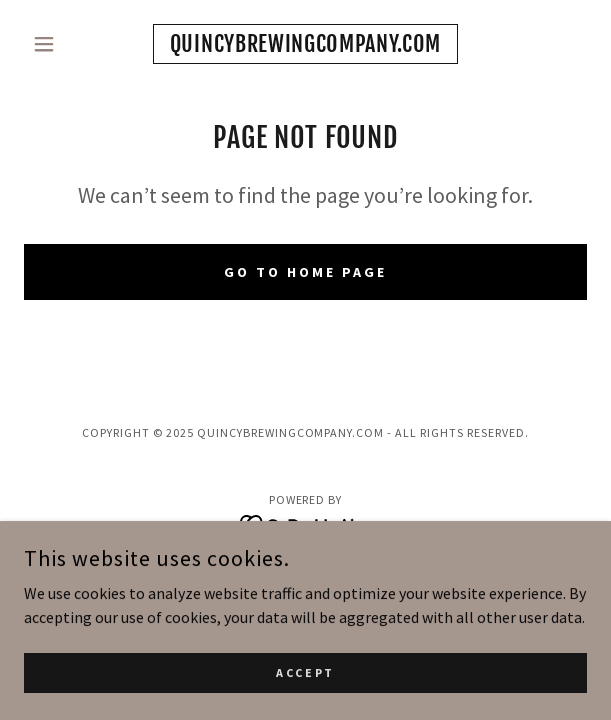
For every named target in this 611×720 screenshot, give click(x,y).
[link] (305, 44)
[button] (66, 44)
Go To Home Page (305, 272)
